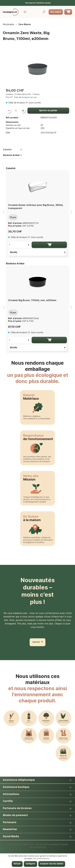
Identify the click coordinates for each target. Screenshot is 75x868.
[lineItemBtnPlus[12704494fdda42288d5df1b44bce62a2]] (23, 111)
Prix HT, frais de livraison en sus (21, 97)
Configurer (30, 864)
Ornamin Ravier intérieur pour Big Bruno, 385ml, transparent (36, 207)
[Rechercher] (44, 12)
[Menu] (25, 12)
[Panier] (68, 12)
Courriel (36, 642)
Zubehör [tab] (13, 149)
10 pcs (13, 217)
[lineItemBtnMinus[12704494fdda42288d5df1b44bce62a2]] (9, 111)
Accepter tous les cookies (52, 864)
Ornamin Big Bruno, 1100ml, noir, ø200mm (32, 300)
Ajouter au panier (48, 111)
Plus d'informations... (42, 858)
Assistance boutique (16, 787)
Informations (11, 794)
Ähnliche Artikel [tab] (13, 155)
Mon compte (56, 12)
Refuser (17, 864)
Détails (38, 252)
